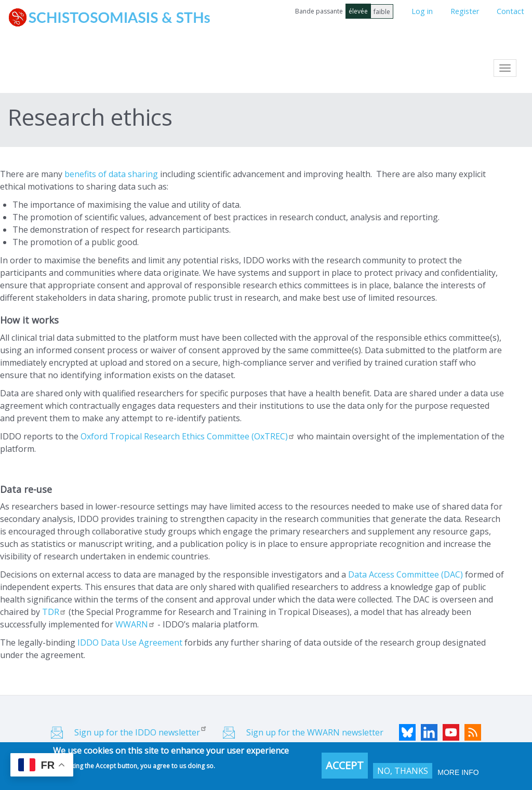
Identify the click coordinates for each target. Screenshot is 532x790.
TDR (54, 612)
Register (465, 11)
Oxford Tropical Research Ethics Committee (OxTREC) (188, 436)
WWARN (135, 624)
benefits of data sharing (111, 174)
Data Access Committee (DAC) (405, 574)
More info (458, 772)
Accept (345, 765)
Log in (422, 11)
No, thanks (403, 771)
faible (382, 12)
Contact (510, 11)
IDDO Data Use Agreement (130, 642)
